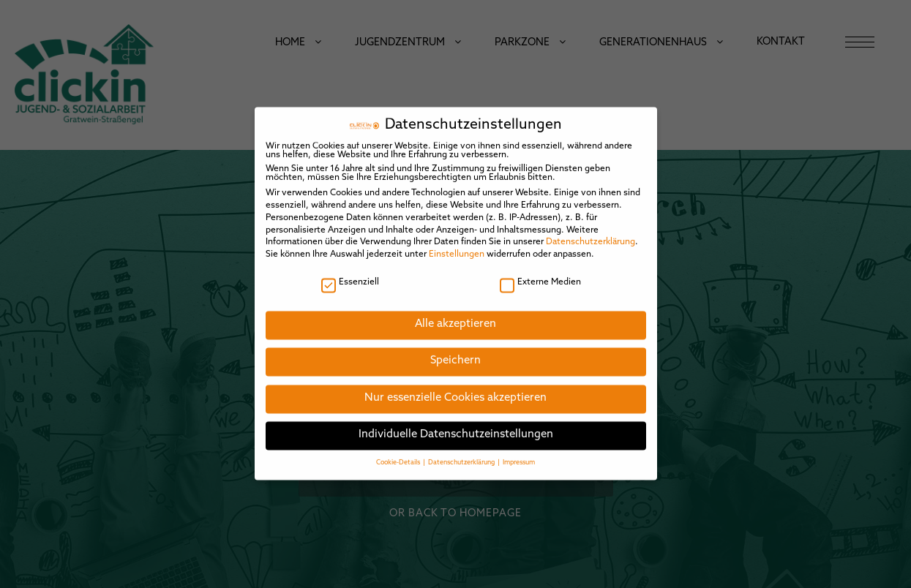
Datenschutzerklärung (591, 233)
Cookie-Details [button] (399, 452)
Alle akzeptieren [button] (455, 314)
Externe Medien (540, 272)
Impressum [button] (519, 452)
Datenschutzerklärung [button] (462, 452)
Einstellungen (457, 244)
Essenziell (350, 272)
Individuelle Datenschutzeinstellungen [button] (456, 425)
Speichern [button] (455, 351)
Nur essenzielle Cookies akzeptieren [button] (455, 388)
